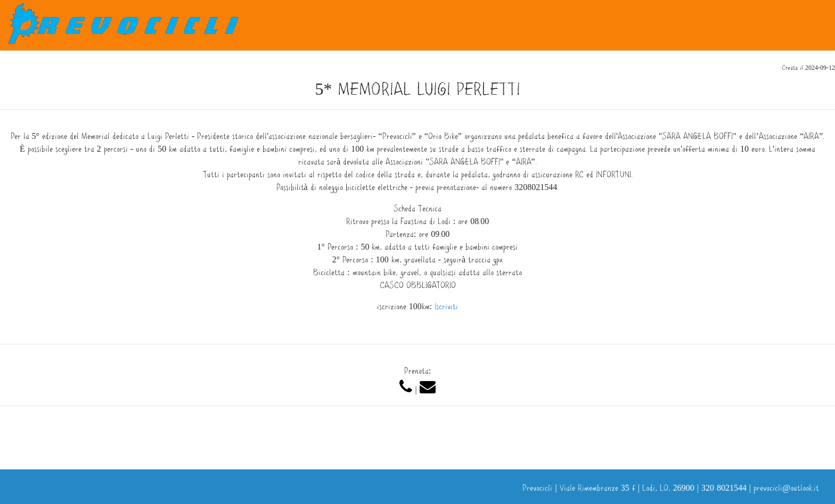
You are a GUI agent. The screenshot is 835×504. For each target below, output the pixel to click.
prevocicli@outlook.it (786, 489)
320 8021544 (724, 489)
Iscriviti (446, 307)
